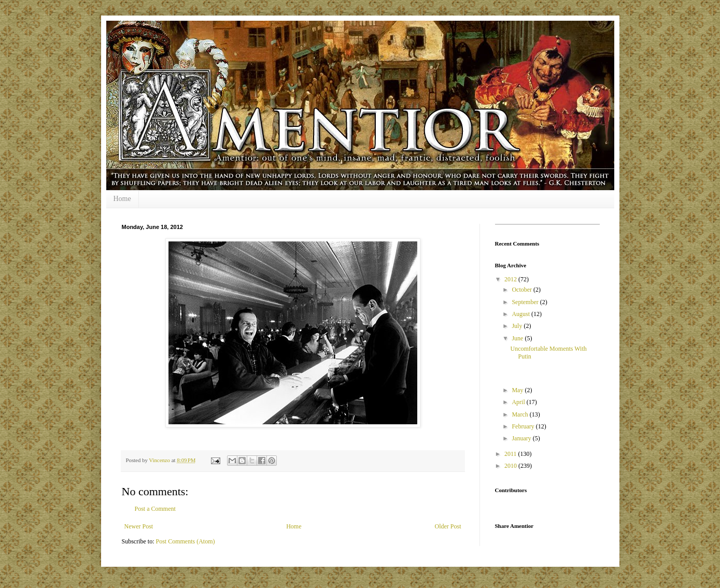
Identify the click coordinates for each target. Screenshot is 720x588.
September (526, 302)
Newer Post (139, 526)
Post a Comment (155, 509)
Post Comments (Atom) (186, 541)
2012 (511, 279)
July (518, 326)
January (522, 438)
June (518, 338)
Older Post (448, 526)
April (519, 402)
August (521, 314)
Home (122, 199)
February (524, 426)
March (520, 414)
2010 (511, 466)
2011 (511, 454)
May (518, 390)
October (523, 290)
